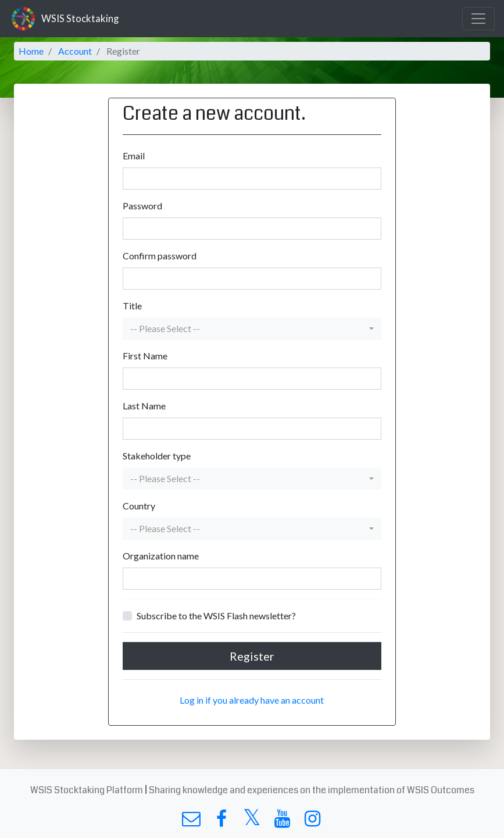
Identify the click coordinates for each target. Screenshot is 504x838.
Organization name (161, 556)
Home (31, 51)
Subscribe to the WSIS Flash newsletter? (216, 616)
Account (75, 51)
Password (142, 206)
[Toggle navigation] (478, 19)
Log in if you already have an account (252, 700)
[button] (252, 329)
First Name (145, 356)
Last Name (144, 406)
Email (134, 156)
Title (132, 306)
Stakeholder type (157, 456)
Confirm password (160, 256)
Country (139, 506)
